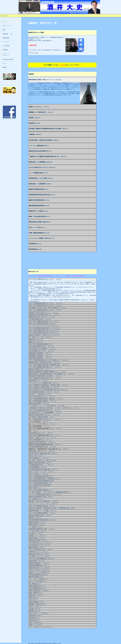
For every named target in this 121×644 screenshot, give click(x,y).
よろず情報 (6, 46)
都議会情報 (6, 38)
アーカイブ (6, 42)
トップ (5, 22)
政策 (4, 30)
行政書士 (5, 50)
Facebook (62, 65)
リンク (5, 63)
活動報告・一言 (7, 34)
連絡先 (5, 67)
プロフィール (7, 26)
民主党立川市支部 (8, 59)
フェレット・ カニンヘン (7, 54)
